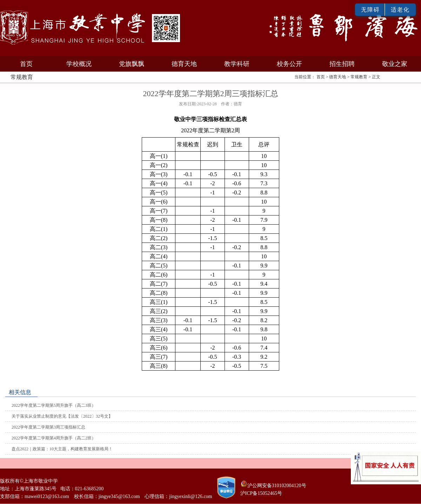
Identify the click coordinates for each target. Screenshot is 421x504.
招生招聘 (342, 64)
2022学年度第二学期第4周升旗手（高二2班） (54, 438)
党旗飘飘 (132, 64)
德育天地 (184, 64)
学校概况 (79, 64)
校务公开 (289, 64)
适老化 (400, 10)
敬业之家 (395, 64)
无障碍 (370, 10)
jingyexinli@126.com (191, 496)
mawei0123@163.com (47, 496)
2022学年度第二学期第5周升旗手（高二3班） (54, 405)
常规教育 (359, 77)
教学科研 (237, 64)
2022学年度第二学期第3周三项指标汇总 (48, 427)
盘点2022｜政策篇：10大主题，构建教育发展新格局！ (62, 449)
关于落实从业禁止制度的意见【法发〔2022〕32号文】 (62, 416)
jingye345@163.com (119, 496)
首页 (26, 64)
